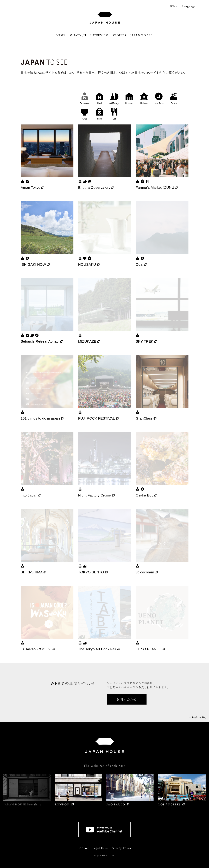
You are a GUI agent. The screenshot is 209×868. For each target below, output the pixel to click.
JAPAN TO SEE (141, 35)
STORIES (119, 35)
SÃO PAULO (130, 790)
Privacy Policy (121, 848)
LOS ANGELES (182, 790)
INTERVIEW (99, 35)
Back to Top (199, 717)
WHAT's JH (78, 35)
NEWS (61, 35)
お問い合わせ (127, 699)
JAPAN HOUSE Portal (27, 790)
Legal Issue (100, 848)
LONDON (79, 790)
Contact (83, 848)
